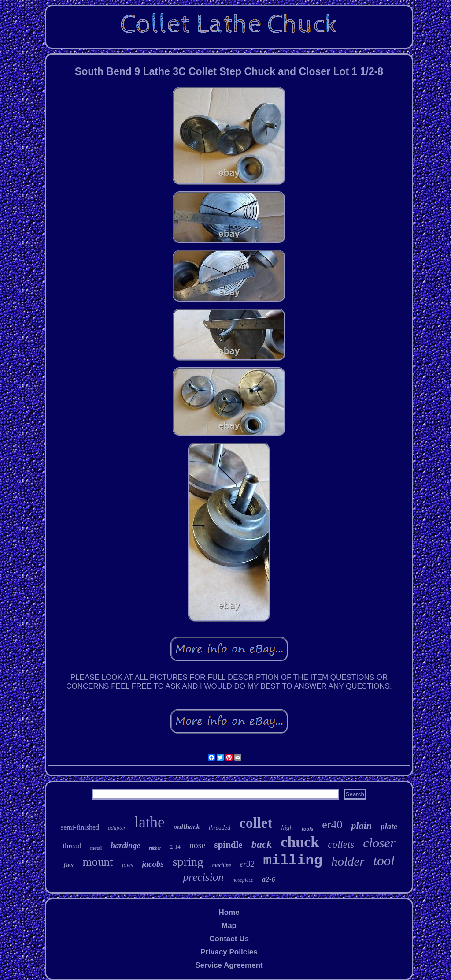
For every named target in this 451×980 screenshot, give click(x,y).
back (262, 844)
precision (203, 877)
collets (341, 844)
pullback (187, 827)
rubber (155, 848)
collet (256, 823)
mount (98, 862)
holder (348, 861)
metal (96, 848)
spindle (228, 845)
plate (389, 826)
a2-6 (268, 879)
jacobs (153, 864)
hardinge (125, 846)
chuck (300, 842)
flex (68, 865)
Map (229, 926)
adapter (117, 828)
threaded (220, 828)
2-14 (175, 847)
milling (292, 861)
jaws (128, 865)
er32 (247, 864)
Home (229, 912)
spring (188, 862)
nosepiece (243, 880)
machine (222, 865)
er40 (332, 825)
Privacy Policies (229, 952)
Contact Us (229, 939)
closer (379, 843)
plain (362, 825)
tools (307, 829)
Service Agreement (229, 965)
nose (198, 845)
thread (72, 846)
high (287, 827)
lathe (150, 822)
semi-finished (80, 827)
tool (384, 861)
